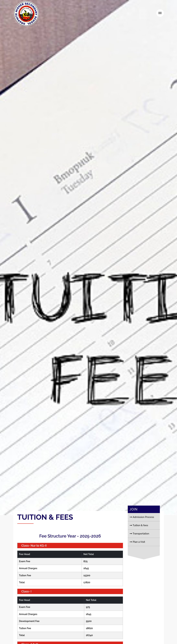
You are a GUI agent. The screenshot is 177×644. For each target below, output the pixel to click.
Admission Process (142, 527)
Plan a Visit (137, 551)
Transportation (139, 543)
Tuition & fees (139, 535)
